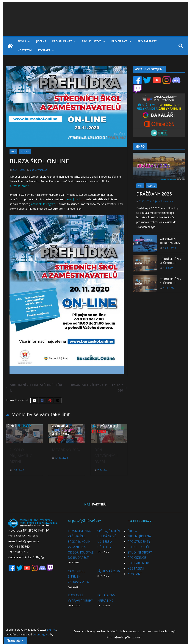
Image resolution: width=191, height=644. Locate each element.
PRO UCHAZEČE (91, 41)
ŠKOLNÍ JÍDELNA (139, 536)
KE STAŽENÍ (25, 50)
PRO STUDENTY (62, 41)
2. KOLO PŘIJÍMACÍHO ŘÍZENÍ (21, 456)
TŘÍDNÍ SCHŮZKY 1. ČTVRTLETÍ (171, 281)
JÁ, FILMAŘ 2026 (109, 571)
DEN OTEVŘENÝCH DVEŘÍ (106, 456)
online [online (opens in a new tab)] (25, 186)
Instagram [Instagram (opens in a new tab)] (49, 204)
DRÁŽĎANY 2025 (154, 194)
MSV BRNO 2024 (66, 450)
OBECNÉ (151, 186)
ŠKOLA (22, 41)
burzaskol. (16, 186)
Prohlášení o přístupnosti (124, 637)
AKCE (13, 152)
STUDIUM (25, 152)
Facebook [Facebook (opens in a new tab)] (36, 204)
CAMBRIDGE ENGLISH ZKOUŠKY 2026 (78, 577)
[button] (28, 41)
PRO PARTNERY (147, 41)
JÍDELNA (41, 41)
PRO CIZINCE (119, 41)
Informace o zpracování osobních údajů (148, 631)
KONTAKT (44, 50)
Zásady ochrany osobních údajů (95, 631)
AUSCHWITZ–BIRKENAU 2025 (170, 241)
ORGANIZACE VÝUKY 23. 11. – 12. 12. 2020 (98, 388)
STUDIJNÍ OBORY (140, 552)
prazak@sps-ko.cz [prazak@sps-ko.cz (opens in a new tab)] (75, 199)
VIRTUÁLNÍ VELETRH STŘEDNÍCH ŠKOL (35, 388)
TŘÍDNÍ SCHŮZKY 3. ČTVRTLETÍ (171, 261)
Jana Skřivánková (38, 170)
